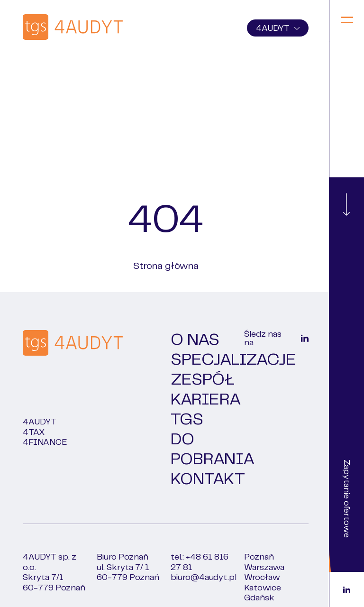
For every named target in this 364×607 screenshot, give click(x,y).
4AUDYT (278, 28)
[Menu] (347, 21)
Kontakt (208, 479)
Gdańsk (259, 598)
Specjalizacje (233, 360)
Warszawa (264, 568)
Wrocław (262, 578)
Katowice (263, 588)
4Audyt (40, 422)
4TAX (34, 432)
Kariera (206, 400)
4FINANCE (45, 442)
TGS (187, 420)
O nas (195, 340)
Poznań (259, 557)
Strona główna (166, 266)
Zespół (203, 380)
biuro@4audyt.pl (204, 578)
